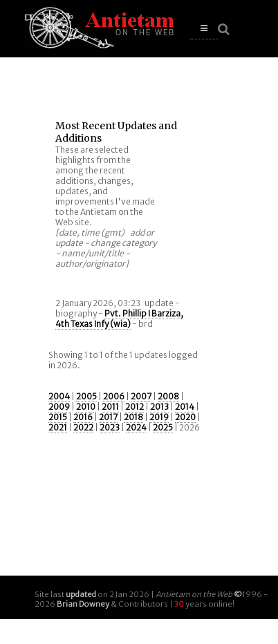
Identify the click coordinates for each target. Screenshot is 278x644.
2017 (108, 417)
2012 (135, 407)
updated (81, 594)
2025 (163, 427)
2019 (159, 417)
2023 (110, 427)
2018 (133, 417)
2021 (58, 427)
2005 (86, 396)
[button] (204, 29)
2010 (86, 407)
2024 (136, 427)
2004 (59, 396)
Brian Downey (83, 604)
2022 (83, 427)
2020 (185, 417)
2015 (58, 417)
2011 (110, 407)
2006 (114, 396)
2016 (83, 417)
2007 (141, 396)
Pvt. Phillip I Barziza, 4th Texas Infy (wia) (119, 319)
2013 (159, 407)
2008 (168, 396)
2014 (185, 407)
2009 (59, 407)
